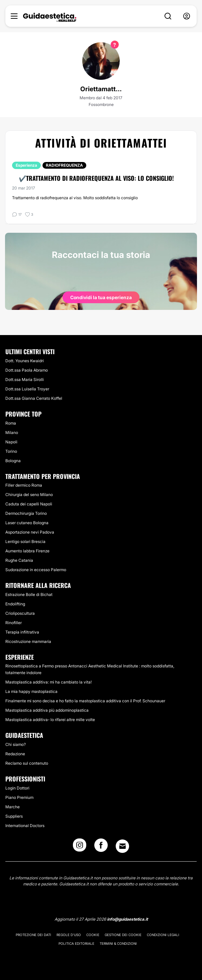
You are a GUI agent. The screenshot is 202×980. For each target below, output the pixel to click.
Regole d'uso (69, 935)
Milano (12, 432)
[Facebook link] (101, 847)
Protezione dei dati (33, 935)
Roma (11, 423)
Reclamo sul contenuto (27, 763)
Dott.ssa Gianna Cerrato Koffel (34, 398)
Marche (13, 807)
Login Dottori (17, 788)
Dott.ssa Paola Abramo (27, 370)
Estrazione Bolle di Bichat (29, 594)
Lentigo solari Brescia (25, 541)
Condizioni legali (163, 935)
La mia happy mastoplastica (31, 691)
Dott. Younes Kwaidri (25, 361)
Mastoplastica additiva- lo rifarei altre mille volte (50, 720)
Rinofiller (14, 623)
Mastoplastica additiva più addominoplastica (47, 710)
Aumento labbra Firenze (27, 551)
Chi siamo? (16, 744)
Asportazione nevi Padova (30, 532)
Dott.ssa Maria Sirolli (25, 379)
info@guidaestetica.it (127, 919)
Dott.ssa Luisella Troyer (27, 389)
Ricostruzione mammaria (28, 641)
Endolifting (15, 604)
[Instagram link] (80, 847)
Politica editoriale (76, 943)
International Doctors (25, 826)
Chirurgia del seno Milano (29, 495)
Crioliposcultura (20, 613)
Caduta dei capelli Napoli (29, 504)
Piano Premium (19, 797)
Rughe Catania (19, 560)
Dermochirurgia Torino (26, 513)
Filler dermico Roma (24, 485)
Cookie (93, 935)
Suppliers (14, 816)
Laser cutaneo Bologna (27, 523)
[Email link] (122, 846)
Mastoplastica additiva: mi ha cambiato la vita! (48, 682)
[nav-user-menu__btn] (187, 16)
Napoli (11, 442)
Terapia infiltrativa (22, 632)
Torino (11, 451)
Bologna (13, 461)
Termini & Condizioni (118, 943)
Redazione (15, 754)
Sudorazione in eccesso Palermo (36, 570)
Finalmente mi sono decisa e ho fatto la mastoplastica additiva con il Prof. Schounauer (85, 701)
